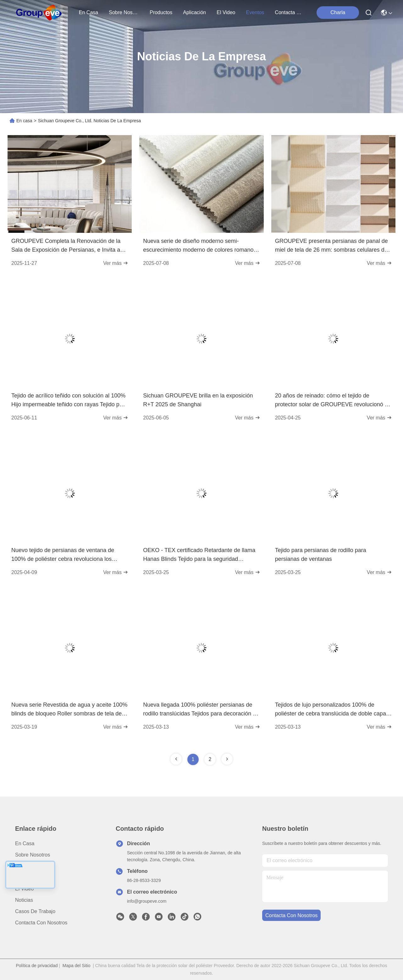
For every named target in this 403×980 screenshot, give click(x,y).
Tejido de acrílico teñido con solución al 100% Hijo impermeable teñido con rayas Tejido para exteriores (69, 401)
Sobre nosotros (33, 855)
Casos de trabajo (35, 911)
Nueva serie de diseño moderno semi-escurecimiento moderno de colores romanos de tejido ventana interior (200, 246)
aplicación (194, 12)
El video (24, 889)
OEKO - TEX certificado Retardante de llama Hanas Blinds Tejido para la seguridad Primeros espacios (199, 555)
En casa (88, 12)
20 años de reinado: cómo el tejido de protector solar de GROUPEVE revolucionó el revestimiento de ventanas (332, 401)
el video (226, 12)
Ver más (116, 263)
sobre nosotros (124, 12)
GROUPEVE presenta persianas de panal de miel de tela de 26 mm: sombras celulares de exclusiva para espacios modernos (331, 246)
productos (161, 12)
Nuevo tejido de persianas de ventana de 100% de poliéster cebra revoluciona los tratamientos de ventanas (63, 555)
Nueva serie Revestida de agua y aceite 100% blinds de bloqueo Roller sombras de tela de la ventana (69, 710)
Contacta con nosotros (41, 923)
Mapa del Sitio (77, 966)
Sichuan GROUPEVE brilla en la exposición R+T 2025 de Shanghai (198, 400)
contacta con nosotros (290, 12)
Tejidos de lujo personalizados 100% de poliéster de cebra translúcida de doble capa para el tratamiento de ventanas (331, 710)
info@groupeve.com (147, 901)
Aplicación (27, 877)
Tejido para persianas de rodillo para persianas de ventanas (321, 555)
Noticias (24, 900)
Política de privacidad (37, 966)
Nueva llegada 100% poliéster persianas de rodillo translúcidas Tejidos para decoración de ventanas (201, 710)
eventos (255, 12)
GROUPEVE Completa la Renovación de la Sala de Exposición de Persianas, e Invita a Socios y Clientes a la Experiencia (66, 246)
